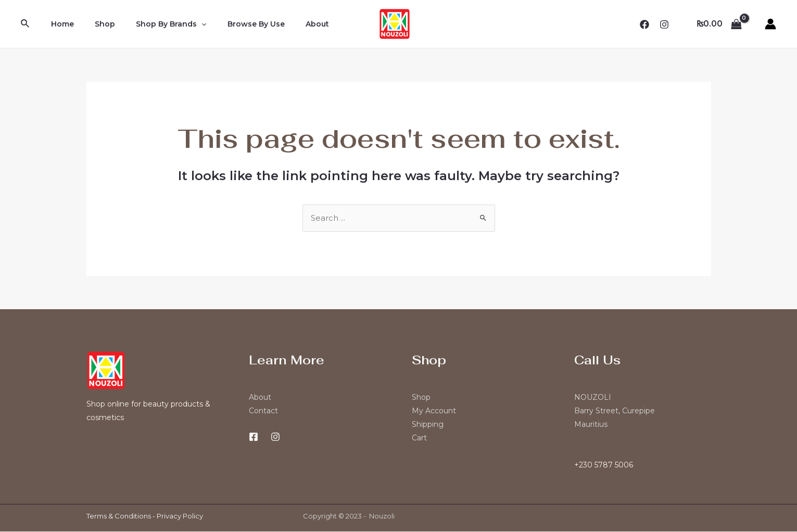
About (289, 24)
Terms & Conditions (119, 516)
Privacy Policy (180, 516)
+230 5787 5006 (604, 465)
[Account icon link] (770, 24)
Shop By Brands (155, 24)
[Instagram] (664, 24)
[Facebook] (644, 24)
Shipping (428, 425)
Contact (263, 411)
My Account (434, 411)
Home (59, 24)
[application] (186, 24)
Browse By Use (234, 24)
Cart (419, 438)
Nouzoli (382, 516)
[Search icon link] (26, 24)
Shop (96, 24)
